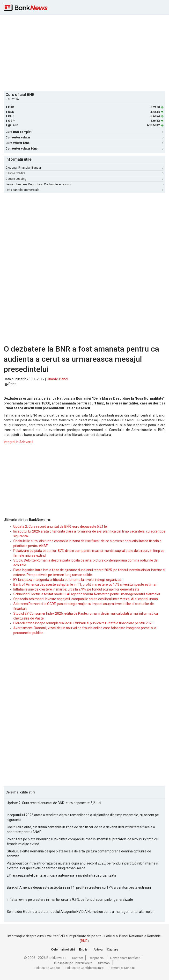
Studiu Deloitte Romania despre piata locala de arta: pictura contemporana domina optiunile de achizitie (79, 854)
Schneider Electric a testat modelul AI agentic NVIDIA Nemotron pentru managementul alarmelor (87, 594)
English (84, 949)
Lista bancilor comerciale (84, 190)
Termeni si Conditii (122, 968)
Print (10, 384)
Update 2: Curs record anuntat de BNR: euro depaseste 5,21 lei (60, 526)
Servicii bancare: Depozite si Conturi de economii (84, 184)
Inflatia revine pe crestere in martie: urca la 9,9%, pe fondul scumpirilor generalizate (76, 589)
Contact (77, 958)
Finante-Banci (57, 379)
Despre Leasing (84, 179)
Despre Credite (84, 173)
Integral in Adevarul (18, 442)
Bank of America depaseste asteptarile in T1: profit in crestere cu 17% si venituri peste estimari (85, 584)
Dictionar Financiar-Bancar (84, 168)
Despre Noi (97, 958)
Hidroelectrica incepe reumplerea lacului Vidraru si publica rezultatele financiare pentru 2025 (83, 623)
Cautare (113, 949)
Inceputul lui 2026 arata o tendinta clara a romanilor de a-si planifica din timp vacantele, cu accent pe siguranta (83, 817)
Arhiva (98, 949)
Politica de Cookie (47, 968)
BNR (84, 941)
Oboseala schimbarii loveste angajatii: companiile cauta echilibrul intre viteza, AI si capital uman (86, 599)
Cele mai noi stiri (63, 949)
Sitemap (104, 963)
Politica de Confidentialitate (84, 968)
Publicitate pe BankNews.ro (73, 963)
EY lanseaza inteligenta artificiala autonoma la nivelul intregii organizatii (68, 580)
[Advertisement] (86, 52)
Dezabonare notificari (125, 958)
